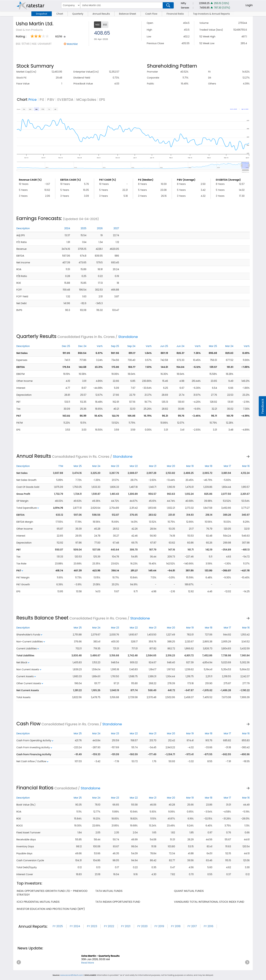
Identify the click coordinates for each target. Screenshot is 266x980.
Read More (88, 963)
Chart (60, 14)
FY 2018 (176, 926)
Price (32, 100)
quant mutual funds (189, 891)
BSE (105, 25)
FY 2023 (92, 926)
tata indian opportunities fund (118, 902)
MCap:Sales (86, 100)
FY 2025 (58, 926)
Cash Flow (151, 14)
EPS (102, 100)
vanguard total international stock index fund (209, 902)
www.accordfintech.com (72, 975)
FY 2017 (192, 926)
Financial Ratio (175, 14)
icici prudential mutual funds (38, 902)
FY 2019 (159, 926)
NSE (97, 25)
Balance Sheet (128, 14)
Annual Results (101, 14)
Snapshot (42, 14)
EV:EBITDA (65, 100)
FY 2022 (109, 926)
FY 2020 (142, 926)
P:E (42, 100)
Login (249, 5)
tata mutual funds (109, 891)
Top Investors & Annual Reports (211, 14)
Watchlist (72, 44)
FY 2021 (126, 926)
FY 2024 (75, 926)
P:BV (51, 100)
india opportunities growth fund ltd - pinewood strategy (52, 893)
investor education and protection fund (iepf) (51, 909)
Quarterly (78, 14)
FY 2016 (208, 926)
